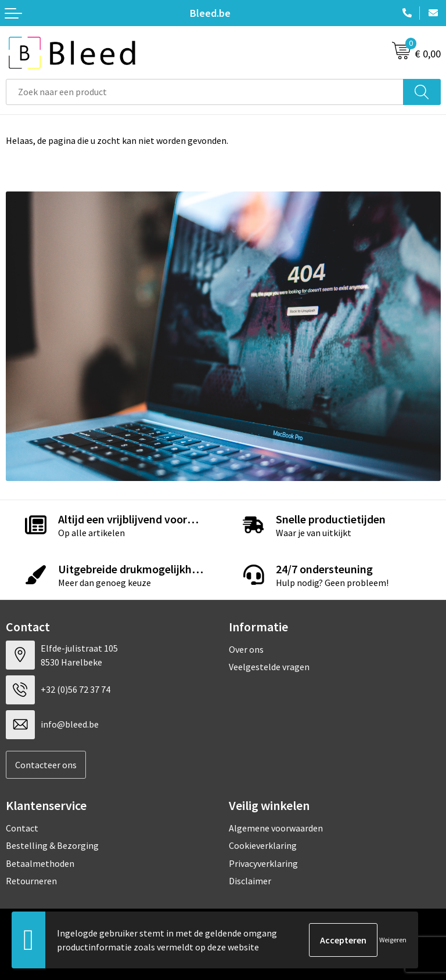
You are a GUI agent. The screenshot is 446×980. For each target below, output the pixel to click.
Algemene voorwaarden (276, 828)
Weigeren (393, 940)
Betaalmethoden (40, 863)
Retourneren (31, 881)
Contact (22, 828)
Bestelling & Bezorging (52, 845)
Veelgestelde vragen (269, 667)
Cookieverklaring (263, 845)
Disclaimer (250, 881)
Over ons (246, 649)
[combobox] (205, 92)
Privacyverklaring (263, 863)
